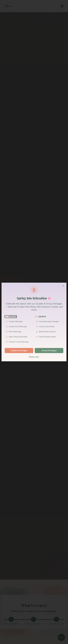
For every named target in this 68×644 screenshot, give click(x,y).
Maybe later (34, 357)
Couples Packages (19, 350)
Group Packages (49, 350)
